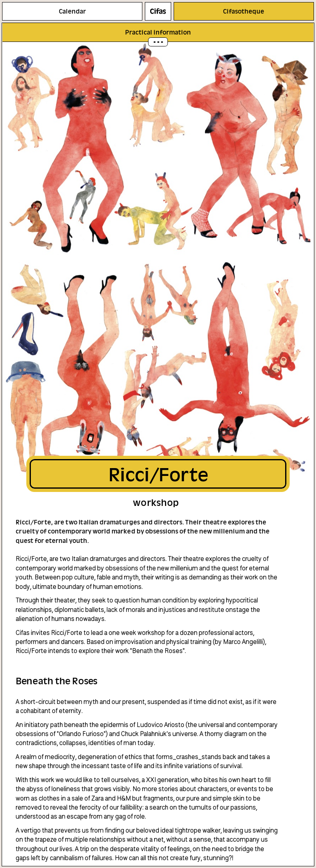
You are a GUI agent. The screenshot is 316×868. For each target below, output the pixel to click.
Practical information (158, 32)
